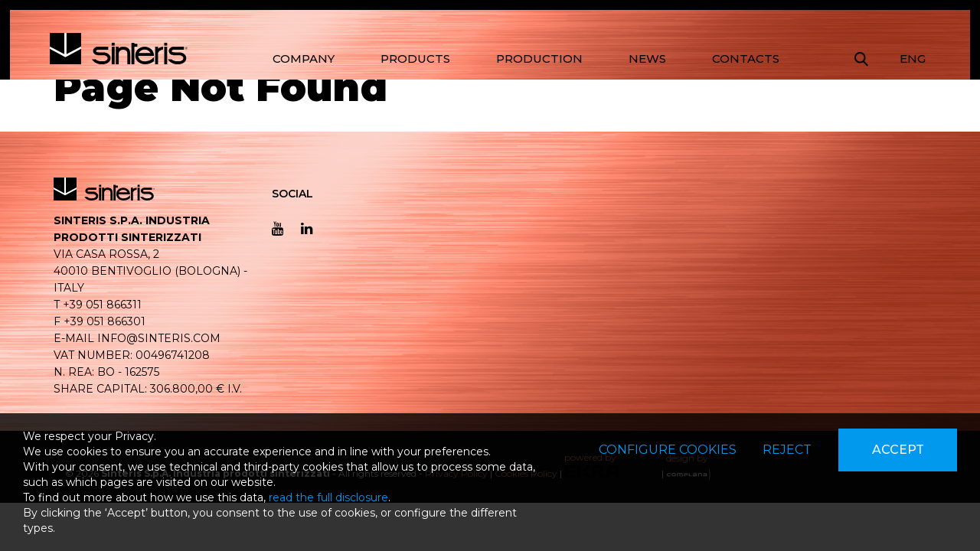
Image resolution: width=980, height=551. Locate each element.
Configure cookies (668, 450)
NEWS (647, 59)
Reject (787, 450)
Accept (898, 450)
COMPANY (304, 59)
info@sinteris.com (159, 338)
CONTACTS (746, 59)
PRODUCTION (539, 59)
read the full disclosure (328, 497)
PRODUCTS (415, 59)
